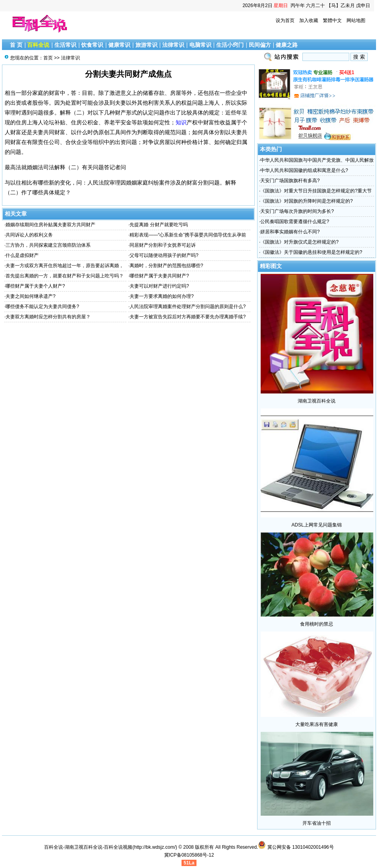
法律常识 (173, 45)
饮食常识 (92, 45)
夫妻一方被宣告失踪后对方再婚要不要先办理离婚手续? (188, 317)
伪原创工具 (107, 132)
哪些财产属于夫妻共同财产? (159, 276)
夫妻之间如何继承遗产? (31, 296)
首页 (48, 58)
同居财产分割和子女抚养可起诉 (163, 245)
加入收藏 (309, 20)
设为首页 (285, 20)
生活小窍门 (230, 45)
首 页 (16, 45)
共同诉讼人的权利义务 (29, 235)
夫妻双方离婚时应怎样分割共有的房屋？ (48, 317)
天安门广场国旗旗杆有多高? (290, 181)
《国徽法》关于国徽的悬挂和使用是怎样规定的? (311, 252)
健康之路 (287, 45)
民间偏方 (260, 45)
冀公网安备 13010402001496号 (296, 847)
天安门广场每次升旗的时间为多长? (297, 211)
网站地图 (356, 20)
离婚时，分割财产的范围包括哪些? (166, 266)
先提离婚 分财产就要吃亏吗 (158, 225)
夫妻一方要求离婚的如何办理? (162, 296)
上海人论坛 (41, 122)
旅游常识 (146, 45)
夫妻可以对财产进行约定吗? (159, 286)
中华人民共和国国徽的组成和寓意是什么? (304, 170)
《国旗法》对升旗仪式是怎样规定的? (299, 242)
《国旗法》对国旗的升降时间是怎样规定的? (307, 201)
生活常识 (65, 45)
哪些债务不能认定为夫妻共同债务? (42, 307)
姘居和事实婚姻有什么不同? (290, 232)
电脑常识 (200, 45)
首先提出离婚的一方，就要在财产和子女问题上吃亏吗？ (65, 276)
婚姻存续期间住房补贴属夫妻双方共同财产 (50, 225)
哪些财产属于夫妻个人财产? (35, 286)
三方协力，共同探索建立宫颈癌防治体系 (48, 245)
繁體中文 (332, 20)
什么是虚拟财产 (22, 255)
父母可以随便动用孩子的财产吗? (164, 255)
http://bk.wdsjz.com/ (155, 847)
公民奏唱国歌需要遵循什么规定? (295, 222)
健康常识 (119, 45)
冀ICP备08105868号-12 (189, 855)
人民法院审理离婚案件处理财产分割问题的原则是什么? (188, 307)
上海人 (211, 103)
